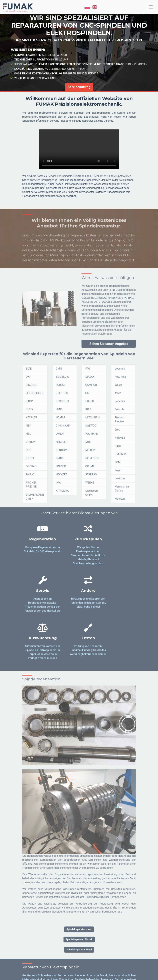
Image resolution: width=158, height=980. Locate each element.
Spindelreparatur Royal (79, 909)
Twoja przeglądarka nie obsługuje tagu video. (79, 149)
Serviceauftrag (79, 87)
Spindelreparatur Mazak (79, 899)
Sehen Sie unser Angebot (109, 346)
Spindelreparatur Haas (79, 889)
